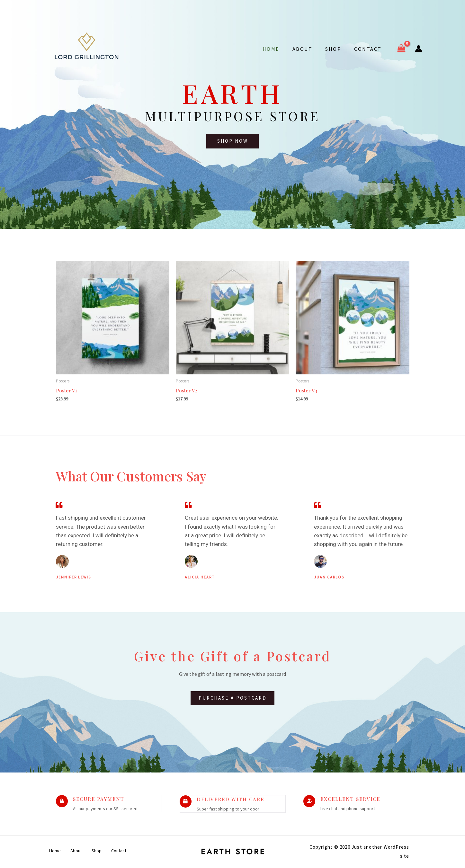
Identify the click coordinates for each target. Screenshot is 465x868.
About (309, 49)
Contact (369, 49)
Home (280, 49)
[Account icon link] (419, 49)
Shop (337, 49)
